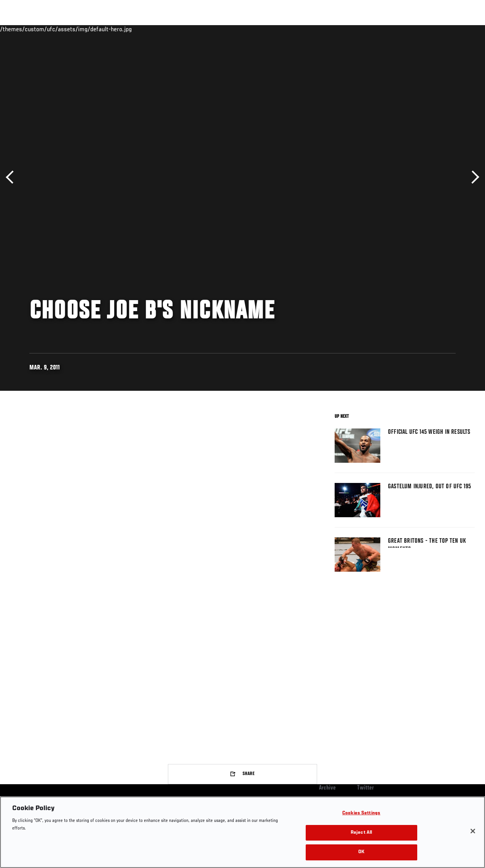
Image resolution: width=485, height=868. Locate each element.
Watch (369, 29)
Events (21, 29)
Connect (338, 29)
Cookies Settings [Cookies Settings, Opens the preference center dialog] (361, 813)
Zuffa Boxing (406, 29)
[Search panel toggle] (460, 29)
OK (361, 852)
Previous (12, 177)
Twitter (365, 788)
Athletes (87, 29)
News (117, 29)
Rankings (53, 29)
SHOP (439, 29)
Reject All (361, 833)
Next (473, 177)
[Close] (473, 831)
